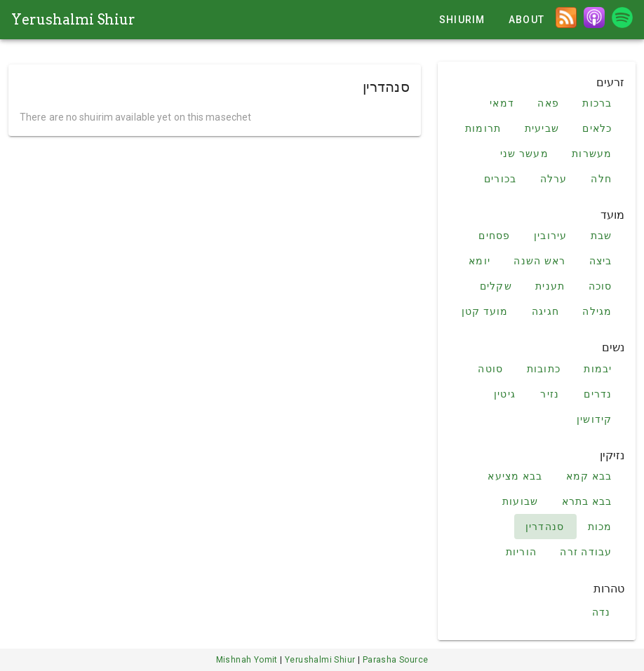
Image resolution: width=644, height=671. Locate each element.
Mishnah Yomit (248, 660)
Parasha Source (396, 660)
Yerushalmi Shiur (73, 20)
